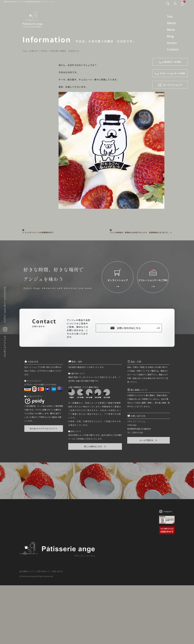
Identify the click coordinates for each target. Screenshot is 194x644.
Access (172, 43)
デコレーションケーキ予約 (170, 73)
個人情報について (27, 571)
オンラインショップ (170, 85)
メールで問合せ (148, 440)
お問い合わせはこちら (129, 328)
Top (170, 16)
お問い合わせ (57, 571)
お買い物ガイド (43, 571)
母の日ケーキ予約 (170, 62)
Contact (173, 49)
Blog (170, 36)
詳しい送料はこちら (95, 446)
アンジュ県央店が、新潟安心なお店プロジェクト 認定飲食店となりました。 (140, 232)
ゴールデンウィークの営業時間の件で (39, 232)
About (172, 23)
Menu (171, 30)
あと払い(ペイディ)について (44, 428)
